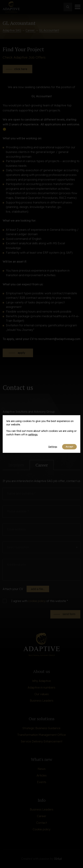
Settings (53, 447)
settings (33, 435)
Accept (69, 447)
